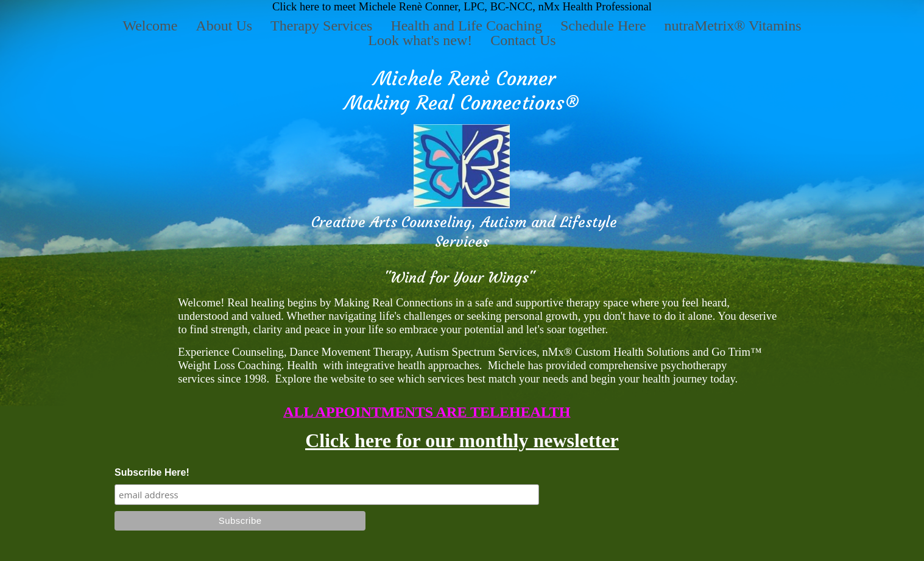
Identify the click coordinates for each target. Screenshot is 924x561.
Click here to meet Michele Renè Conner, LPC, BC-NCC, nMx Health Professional (462, 6)
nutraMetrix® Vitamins (733, 26)
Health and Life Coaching (466, 26)
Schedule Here (603, 26)
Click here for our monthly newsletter (462, 440)
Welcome (150, 26)
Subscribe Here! (152, 472)
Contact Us (523, 40)
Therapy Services (321, 26)
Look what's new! (420, 40)
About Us (224, 26)
